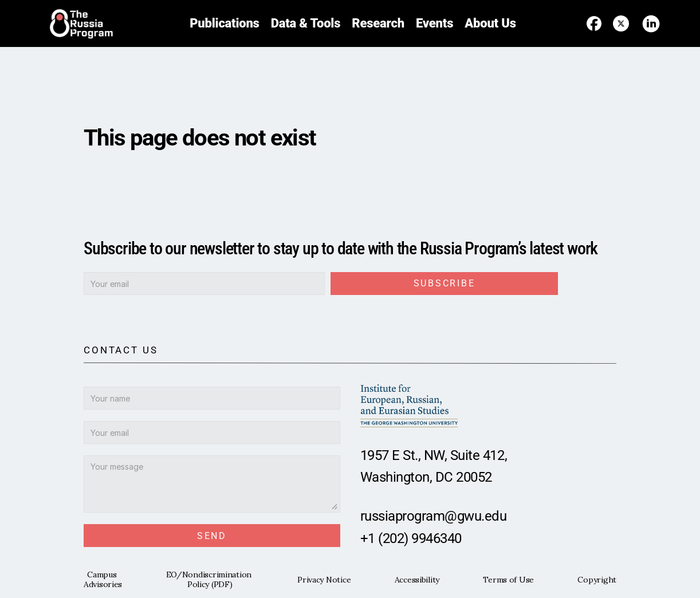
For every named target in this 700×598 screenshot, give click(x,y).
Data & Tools (306, 23)
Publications (224, 23)
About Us (490, 23)
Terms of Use (508, 580)
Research (378, 23)
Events (434, 23)
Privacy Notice (324, 580)
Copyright (597, 580)
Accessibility (417, 580)
